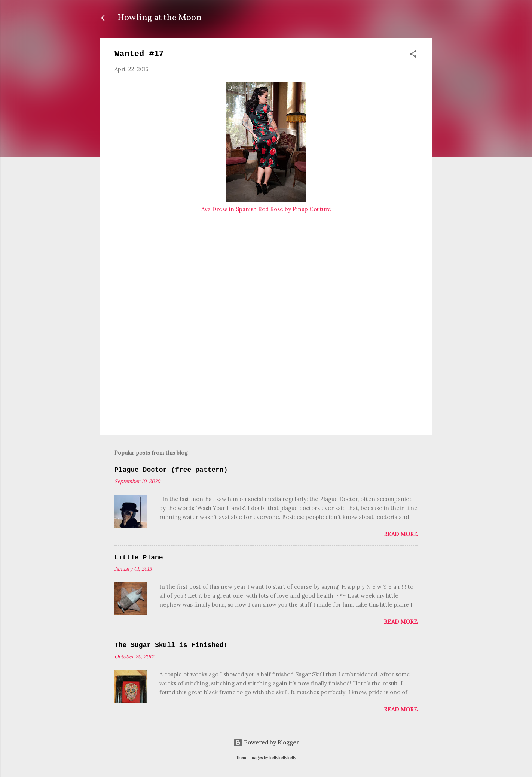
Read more (401, 534)
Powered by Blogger (266, 742)
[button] (413, 55)
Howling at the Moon (160, 18)
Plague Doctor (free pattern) (171, 470)
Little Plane (139, 558)
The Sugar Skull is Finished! (171, 645)
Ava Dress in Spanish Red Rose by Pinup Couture (266, 209)
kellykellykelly (283, 758)
